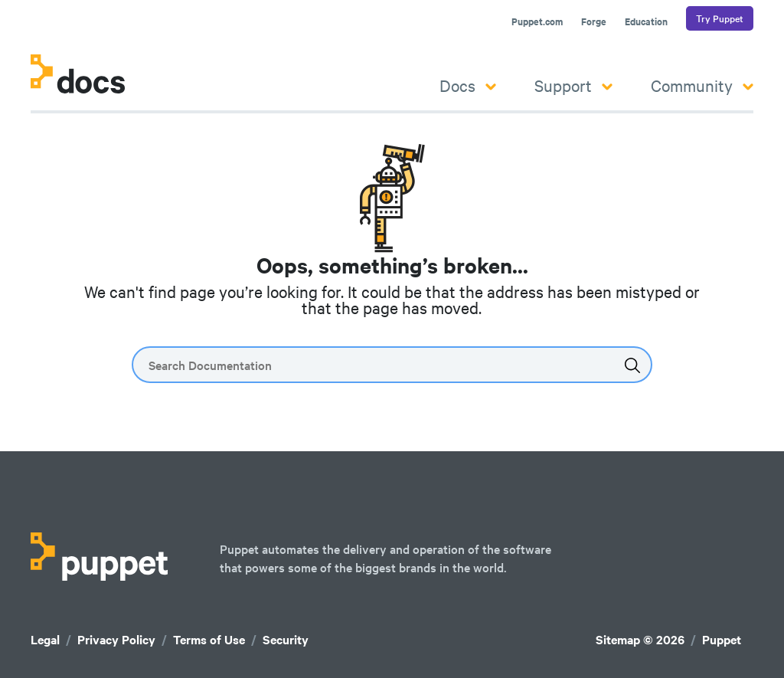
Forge (594, 21)
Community (702, 85)
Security (286, 639)
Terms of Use (209, 639)
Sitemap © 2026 (640, 639)
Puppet (722, 639)
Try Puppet (720, 18)
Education (646, 21)
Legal (45, 639)
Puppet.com (537, 21)
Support (573, 85)
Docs (468, 85)
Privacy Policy (116, 639)
